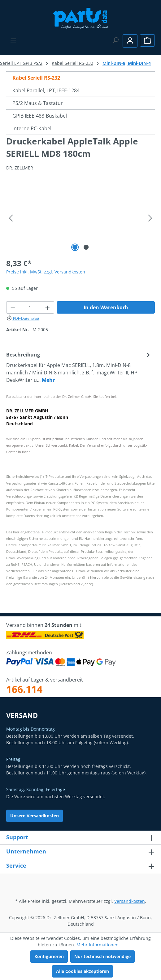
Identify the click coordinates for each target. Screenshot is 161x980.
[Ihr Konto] (130, 41)
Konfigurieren (49, 956)
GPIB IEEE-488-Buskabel (40, 116)
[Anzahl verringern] (13, 307)
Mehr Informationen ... (100, 945)
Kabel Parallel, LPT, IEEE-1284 (46, 90)
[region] (80, 218)
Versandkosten (130, 901)
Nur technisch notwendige (102, 956)
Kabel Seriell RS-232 (36, 78)
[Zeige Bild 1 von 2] (75, 247)
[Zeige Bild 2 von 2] (86, 247)
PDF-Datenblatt (23, 318)
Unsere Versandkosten (35, 816)
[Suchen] (115, 40)
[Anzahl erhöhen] (48, 307)
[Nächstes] (150, 218)
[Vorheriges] (11, 218)
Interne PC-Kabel (32, 128)
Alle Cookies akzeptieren (83, 971)
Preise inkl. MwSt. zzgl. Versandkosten (46, 272)
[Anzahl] (30, 307)
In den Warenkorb (106, 307)
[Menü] (13, 40)
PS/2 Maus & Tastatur (38, 103)
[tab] (79, 367)
